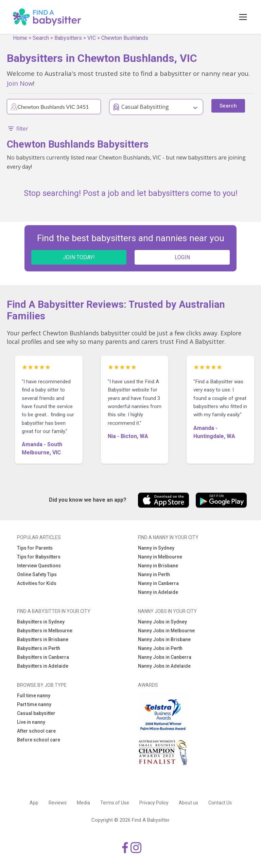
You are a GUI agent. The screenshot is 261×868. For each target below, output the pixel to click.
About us (188, 803)
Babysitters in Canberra (43, 657)
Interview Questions (39, 566)
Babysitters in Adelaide (43, 666)
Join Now (20, 83)
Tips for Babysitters (39, 557)
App (34, 803)
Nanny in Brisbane (158, 566)
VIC (92, 38)
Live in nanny (31, 722)
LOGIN (182, 257)
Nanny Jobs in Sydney (162, 622)
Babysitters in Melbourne (45, 631)
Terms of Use (115, 803)
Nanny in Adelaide (158, 592)
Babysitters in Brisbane (43, 639)
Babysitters (68, 38)
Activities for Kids (37, 583)
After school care (36, 731)
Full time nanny (34, 696)
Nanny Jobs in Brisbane (164, 639)
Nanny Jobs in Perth (160, 648)
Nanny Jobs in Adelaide (164, 666)
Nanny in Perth (154, 574)
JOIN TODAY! (79, 257)
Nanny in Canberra (158, 583)
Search (41, 38)
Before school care (39, 740)
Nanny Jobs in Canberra (165, 657)
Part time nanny (34, 704)
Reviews (58, 803)
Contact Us (220, 803)
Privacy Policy (154, 803)
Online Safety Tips (37, 574)
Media (83, 803)
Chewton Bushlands (125, 38)
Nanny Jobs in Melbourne (166, 631)
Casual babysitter (36, 713)
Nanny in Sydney (156, 548)
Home (20, 38)
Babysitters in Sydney (41, 622)
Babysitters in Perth (39, 648)
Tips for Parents (35, 548)
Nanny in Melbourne (160, 557)
